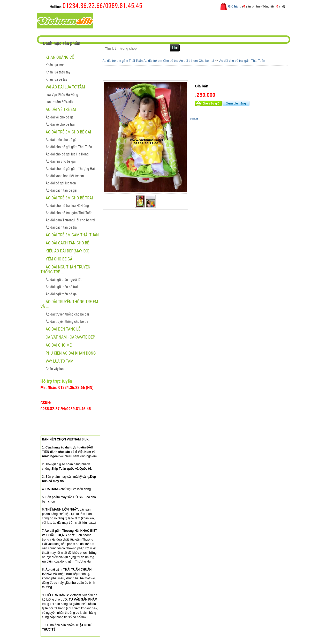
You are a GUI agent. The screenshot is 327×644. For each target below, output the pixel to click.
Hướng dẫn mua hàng (178, 20)
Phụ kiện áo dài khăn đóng (71, 353)
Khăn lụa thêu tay (58, 72)
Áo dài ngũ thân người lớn (64, 280)
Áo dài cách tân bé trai (62, 227)
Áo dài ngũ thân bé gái (62, 294)
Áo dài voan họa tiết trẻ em (65, 176)
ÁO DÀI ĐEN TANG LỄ (63, 329)
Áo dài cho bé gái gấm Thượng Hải (70, 169)
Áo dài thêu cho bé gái (62, 140)
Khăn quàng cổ (60, 57)
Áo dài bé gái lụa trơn (61, 183)
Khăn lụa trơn (55, 65)
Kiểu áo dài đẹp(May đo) (68, 251)
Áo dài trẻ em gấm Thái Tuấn (72, 235)
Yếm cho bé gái (60, 259)
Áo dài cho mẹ (59, 345)
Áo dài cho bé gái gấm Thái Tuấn (69, 147)
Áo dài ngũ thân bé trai (62, 287)
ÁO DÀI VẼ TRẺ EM (61, 110)
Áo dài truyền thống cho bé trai (68, 321)
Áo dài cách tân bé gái (62, 190)
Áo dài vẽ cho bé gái (60, 117)
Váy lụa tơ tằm (60, 361)
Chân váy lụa (55, 369)
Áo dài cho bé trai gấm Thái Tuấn (69, 213)
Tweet (194, 119)
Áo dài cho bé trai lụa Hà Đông (67, 206)
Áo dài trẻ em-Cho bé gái (69, 132)
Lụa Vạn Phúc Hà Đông (62, 95)
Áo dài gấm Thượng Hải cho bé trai (70, 220)
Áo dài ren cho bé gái (61, 161)
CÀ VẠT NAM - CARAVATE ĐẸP (70, 337)
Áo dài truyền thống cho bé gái (67, 314)
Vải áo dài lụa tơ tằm (65, 87)
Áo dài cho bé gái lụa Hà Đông (67, 154)
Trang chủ (114, 20)
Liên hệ (210, 20)
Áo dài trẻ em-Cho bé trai (69, 198)
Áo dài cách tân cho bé (67, 243)
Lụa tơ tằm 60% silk (60, 102)
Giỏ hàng (235, 6)
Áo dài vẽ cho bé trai (60, 124)
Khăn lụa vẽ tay (56, 79)
